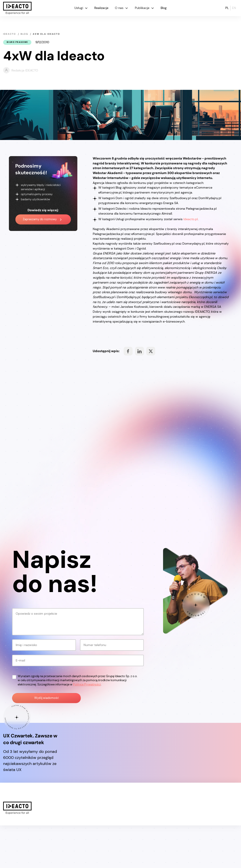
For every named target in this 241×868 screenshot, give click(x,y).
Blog (164, 8)
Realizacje (101, 8)
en (234, 8)
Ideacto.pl (191, 219)
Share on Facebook (128, 351)
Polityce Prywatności (87, 727)
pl (227, 8)
